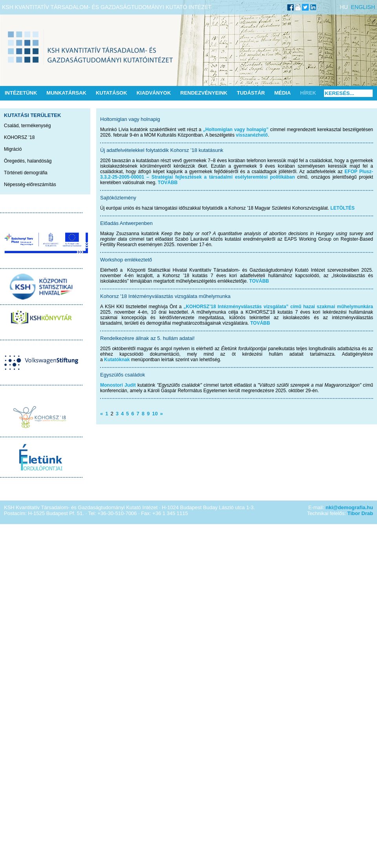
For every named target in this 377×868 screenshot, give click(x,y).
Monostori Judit (118, 385)
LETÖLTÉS (342, 208)
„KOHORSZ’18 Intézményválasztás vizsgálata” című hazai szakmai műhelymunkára (278, 307)
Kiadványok (154, 93)
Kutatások (112, 93)
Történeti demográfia (26, 173)
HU (344, 7)
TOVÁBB (168, 183)
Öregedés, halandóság (28, 161)
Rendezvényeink (204, 93)
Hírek (308, 93)
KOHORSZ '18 (19, 137)
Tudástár (251, 93)
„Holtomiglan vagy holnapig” (236, 130)
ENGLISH (363, 7)
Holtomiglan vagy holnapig (130, 119)
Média (282, 93)
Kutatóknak (117, 360)
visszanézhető (252, 135)
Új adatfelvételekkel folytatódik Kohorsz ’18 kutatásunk (162, 150)
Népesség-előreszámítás (30, 185)
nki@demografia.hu (349, 507)
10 (155, 414)
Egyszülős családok (123, 375)
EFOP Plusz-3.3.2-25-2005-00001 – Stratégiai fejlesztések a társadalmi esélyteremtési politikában (237, 174)
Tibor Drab (361, 513)
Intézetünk (21, 93)
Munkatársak (66, 93)
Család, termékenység (27, 126)
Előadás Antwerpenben (126, 223)
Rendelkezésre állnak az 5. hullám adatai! (147, 338)
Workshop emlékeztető (126, 260)
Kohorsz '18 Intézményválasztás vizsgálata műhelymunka (165, 296)
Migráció (13, 149)
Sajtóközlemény (118, 198)
